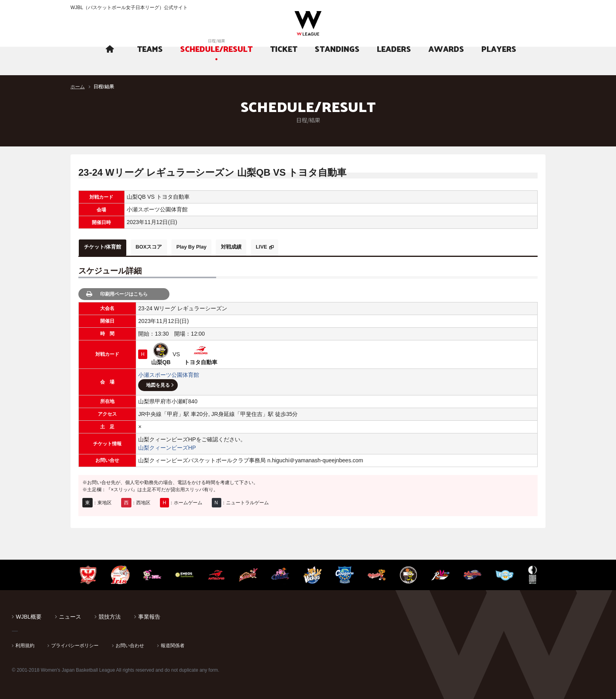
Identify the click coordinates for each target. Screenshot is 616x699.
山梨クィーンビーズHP (167, 446)
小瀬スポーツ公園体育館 (169, 373)
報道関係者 (173, 644)
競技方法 (110, 615)
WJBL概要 (29, 615)
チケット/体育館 (106, 247)
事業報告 (149, 615)
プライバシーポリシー (75, 644)
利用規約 (25, 644)
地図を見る (158, 383)
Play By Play (210, 247)
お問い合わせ (130, 644)
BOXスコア (160, 247)
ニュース (70, 615)
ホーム (78, 87)
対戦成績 (257, 247)
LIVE (294, 247)
